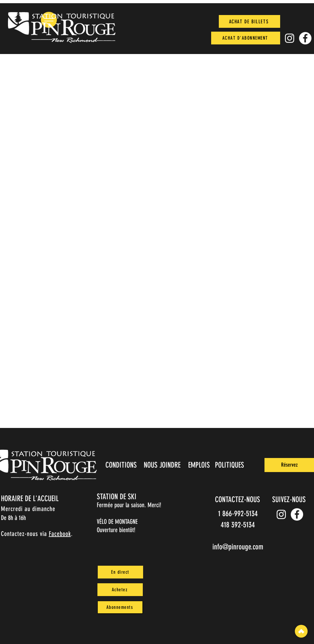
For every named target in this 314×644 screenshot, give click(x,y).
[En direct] (120, 572)
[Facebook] (305, 38)
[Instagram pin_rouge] (290, 38)
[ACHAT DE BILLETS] (249, 21)
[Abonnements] (120, 607)
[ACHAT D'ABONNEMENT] (246, 38)
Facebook (60, 534)
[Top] (301, 631)
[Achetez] (120, 590)
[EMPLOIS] (200, 465)
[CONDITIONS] (122, 465)
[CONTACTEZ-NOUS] (238, 500)
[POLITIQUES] (230, 465)
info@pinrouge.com (238, 547)
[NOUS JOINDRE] (163, 465)
